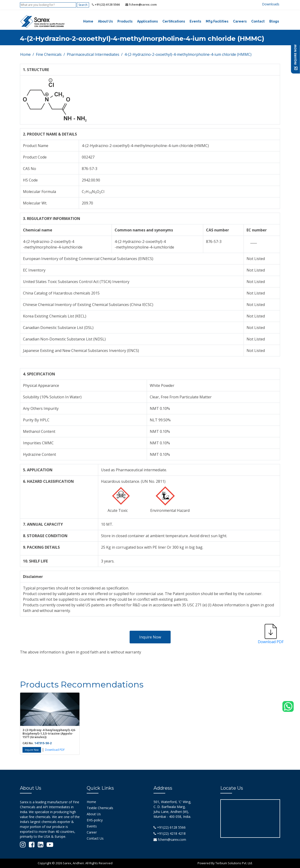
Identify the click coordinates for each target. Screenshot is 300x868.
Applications (147, 21)
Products (125, 21)
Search (83, 5)
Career (92, 832)
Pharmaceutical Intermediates (93, 54)
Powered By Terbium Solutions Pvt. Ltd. (225, 863)
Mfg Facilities (217, 21)
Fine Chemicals (49, 54)
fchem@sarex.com (170, 840)
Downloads (271, 4)
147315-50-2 (43, 743)
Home (88, 21)
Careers (240, 21)
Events (195, 21)
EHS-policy (95, 820)
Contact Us (95, 838)
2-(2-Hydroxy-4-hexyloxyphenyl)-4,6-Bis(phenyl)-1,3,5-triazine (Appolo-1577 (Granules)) (49, 734)
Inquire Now (150, 637)
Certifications (174, 21)
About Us (105, 21)
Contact (258, 21)
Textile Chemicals (100, 808)
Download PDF (55, 750)
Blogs (274, 21)
